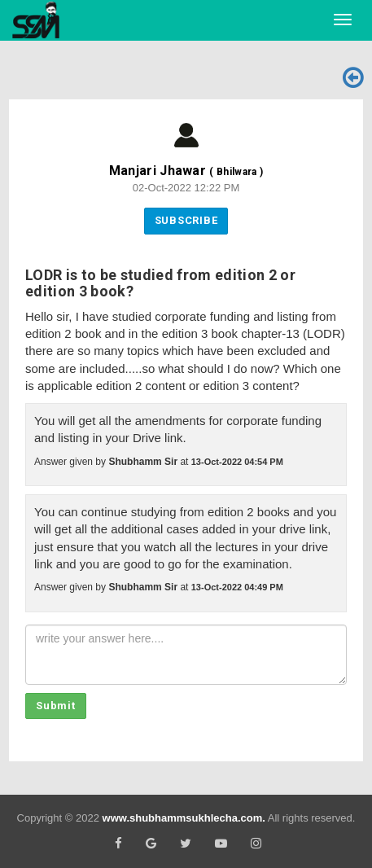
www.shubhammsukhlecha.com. (184, 818)
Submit (56, 706)
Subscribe (186, 220)
